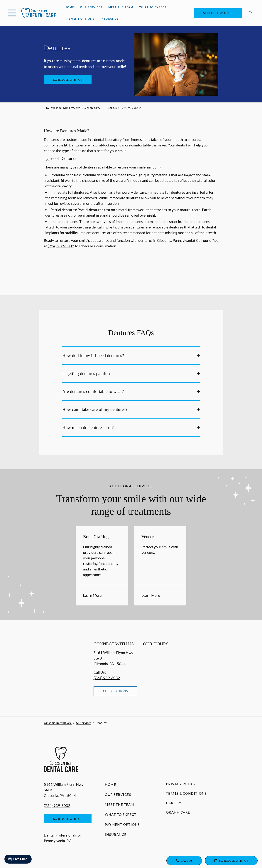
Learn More (92, 595)
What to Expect (153, 7)
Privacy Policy (181, 784)
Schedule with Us (218, 13)
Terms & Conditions (186, 793)
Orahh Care (178, 812)
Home (69, 7)
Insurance (109, 19)
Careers (174, 803)
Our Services (91, 7)
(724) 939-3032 (131, 108)
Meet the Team (121, 7)
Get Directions (115, 691)
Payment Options (80, 19)
